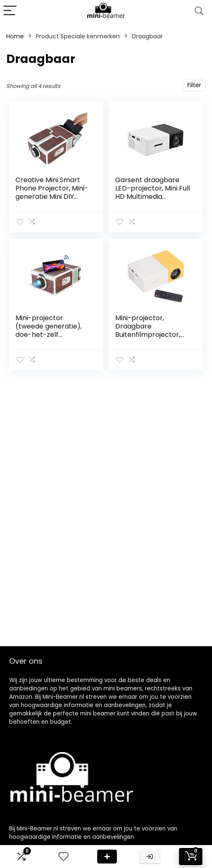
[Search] (199, 11)
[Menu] (10, 11)
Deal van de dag (107, 857)
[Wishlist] (63, 857)
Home (15, 36)
